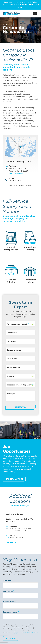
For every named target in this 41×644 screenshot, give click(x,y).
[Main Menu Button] (35, 14)
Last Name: (12, 341)
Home (5, 24)
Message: (11, 394)
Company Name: (14, 350)
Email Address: (14, 359)
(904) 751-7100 (15, 181)
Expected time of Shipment (19, 385)
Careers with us (14, 479)
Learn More (11, 542)
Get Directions (15, 174)
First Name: (12, 333)
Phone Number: (14, 368)
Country (10, 376)
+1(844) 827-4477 (26, 185)
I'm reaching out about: (17, 324)
